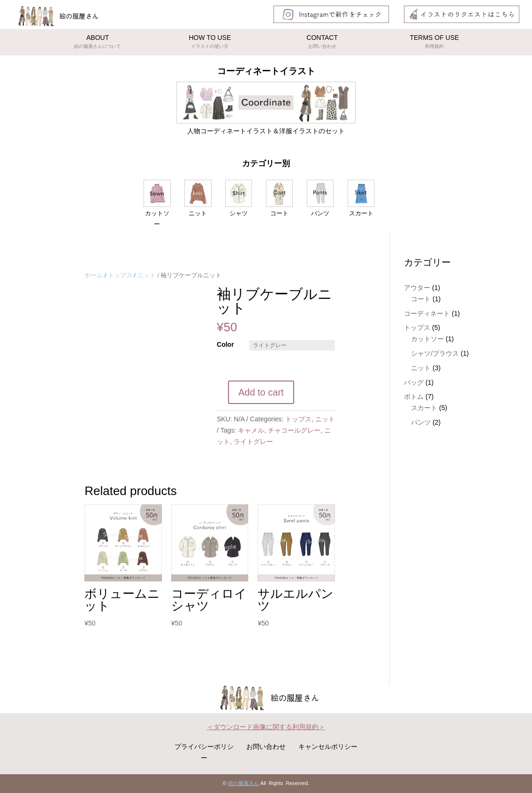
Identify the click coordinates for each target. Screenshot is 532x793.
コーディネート (427, 313)
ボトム (414, 396)
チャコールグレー (294, 430)
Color (225, 344)
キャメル (251, 430)
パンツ (421, 422)
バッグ (414, 382)
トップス (120, 275)
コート (421, 299)
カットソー (427, 339)
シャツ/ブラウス (435, 353)
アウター (417, 288)
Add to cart (261, 392)
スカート (424, 408)
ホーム (94, 275)
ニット (147, 275)
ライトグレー (253, 442)
